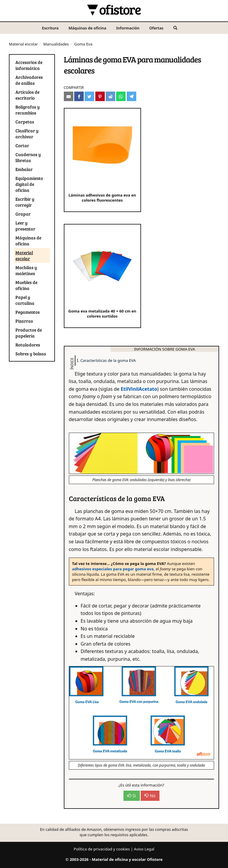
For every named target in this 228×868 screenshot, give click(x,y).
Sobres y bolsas (31, 354)
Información (128, 28)
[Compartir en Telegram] (132, 96)
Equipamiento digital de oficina (29, 184)
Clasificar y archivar (27, 134)
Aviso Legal (144, 849)
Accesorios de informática (29, 65)
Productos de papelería (29, 333)
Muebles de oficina (26, 285)
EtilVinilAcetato (139, 389)
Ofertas (156, 28)
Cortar (22, 145)
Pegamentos (28, 312)
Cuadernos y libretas (28, 157)
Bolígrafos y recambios (28, 110)
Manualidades (56, 44)
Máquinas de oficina (87, 28)
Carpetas (25, 122)
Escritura (50, 28)
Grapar (23, 214)
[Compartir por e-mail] (69, 96)
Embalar (24, 169)
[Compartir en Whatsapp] (121, 96)
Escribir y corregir (25, 202)
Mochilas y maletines (26, 270)
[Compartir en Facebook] (79, 96)
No (150, 796)
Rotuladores (28, 345)
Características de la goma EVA (108, 360)
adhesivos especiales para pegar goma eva (113, 569)
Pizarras (24, 321)
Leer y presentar (25, 226)
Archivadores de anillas (29, 80)
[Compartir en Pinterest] (100, 96)
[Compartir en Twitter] (89, 96)
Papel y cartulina (25, 300)
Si (132, 796)
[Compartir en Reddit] (110, 96)
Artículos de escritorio (27, 95)
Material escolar (23, 44)
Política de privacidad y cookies (102, 849)
